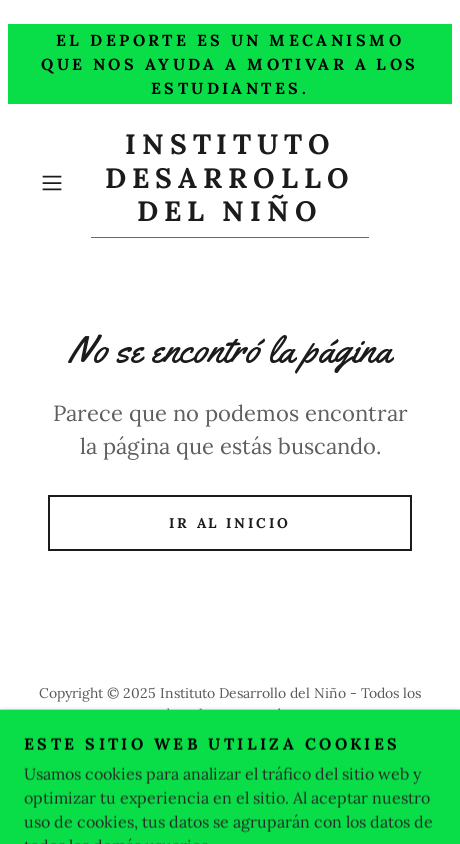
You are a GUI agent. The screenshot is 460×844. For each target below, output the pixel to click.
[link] (229, 183)
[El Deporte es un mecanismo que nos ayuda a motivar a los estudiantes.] (230, 64)
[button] (61, 183)
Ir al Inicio (230, 523)
